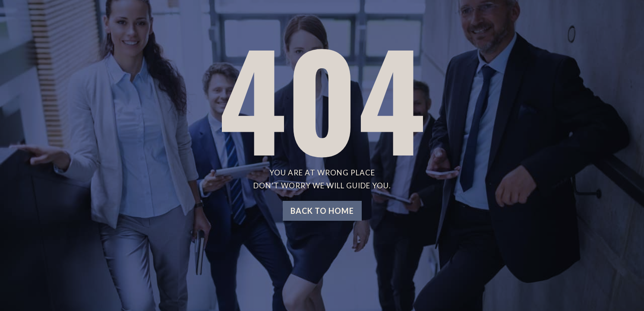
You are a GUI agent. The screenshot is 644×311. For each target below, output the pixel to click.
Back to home (322, 211)
